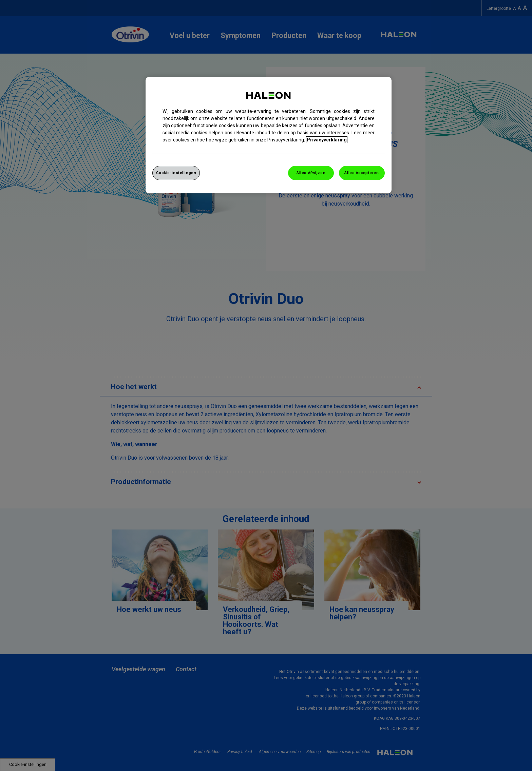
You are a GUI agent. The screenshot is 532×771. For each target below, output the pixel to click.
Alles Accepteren (362, 173)
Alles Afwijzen (311, 173)
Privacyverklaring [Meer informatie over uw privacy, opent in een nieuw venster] (327, 140)
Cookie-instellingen (176, 173)
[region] (269, 135)
